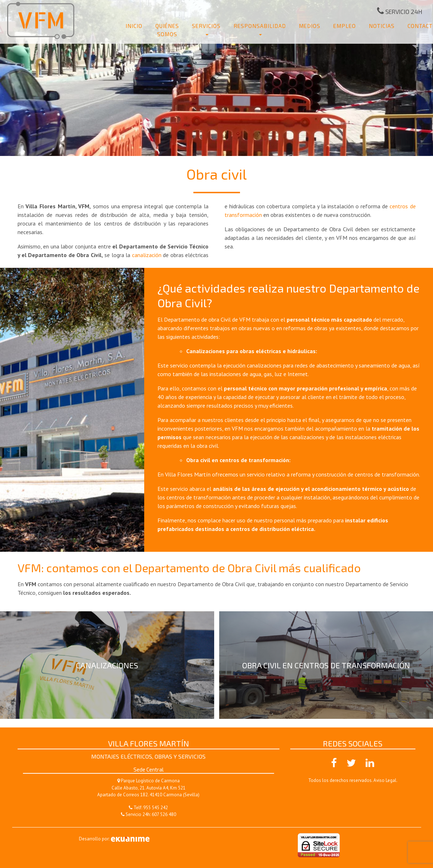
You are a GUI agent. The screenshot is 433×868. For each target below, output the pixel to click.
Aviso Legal (385, 780)
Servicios (206, 26)
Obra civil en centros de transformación (326, 665)
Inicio (134, 26)
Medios (310, 26)
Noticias (382, 26)
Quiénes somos (167, 30)
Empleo (345, 26)
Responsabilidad (260, 26)
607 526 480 (164, 814)
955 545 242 (156, 808)
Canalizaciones (107, 665)
